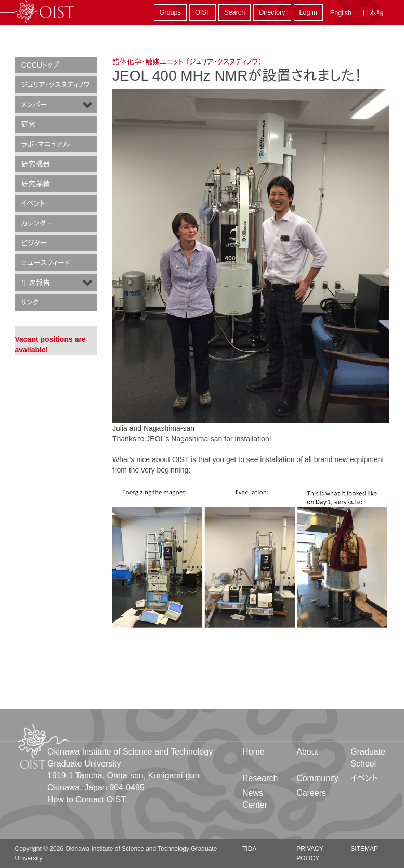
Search (234, 12)
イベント (33, 203)
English (341, 13)
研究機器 (36, 164)
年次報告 (36, 283)
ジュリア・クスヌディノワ (56, 85)
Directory (272, 12)
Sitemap (364, 849)
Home (253, 752)
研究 (29, 124)
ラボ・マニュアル (46, 144)
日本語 (373, 13)
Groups (170, 12)
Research (260, 778)
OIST (203, 12)
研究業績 (36, 184)
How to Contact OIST (87, 800)
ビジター (34, 243)
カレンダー (37, 223)
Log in (308, 12)
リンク (30, 302)
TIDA (249, 849)
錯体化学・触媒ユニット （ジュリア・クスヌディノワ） (187, 62)
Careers (311, 793)
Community (317, 778)
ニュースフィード (46, 263)
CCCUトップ (40, 65)
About (307, 752)
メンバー (34, 105)
